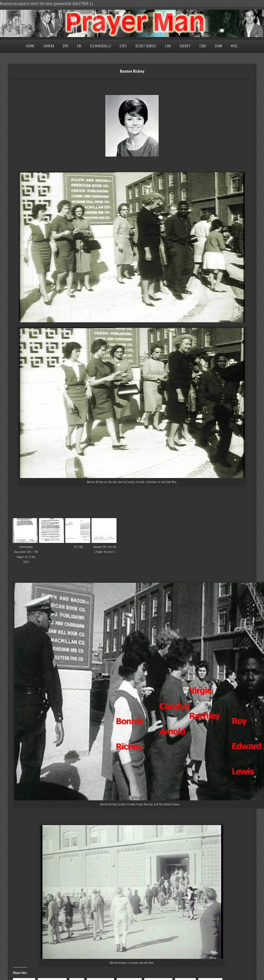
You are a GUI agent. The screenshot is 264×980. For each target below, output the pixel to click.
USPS (123, 46)
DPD (66, 46)
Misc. (234, 46)
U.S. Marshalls (100, 46)
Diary (219, 46)
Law (168, 46)
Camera (49, 46)
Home (30, 46)
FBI (79, 46)
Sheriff (185, 46)
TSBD (203, 46)
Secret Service (146, 46)
